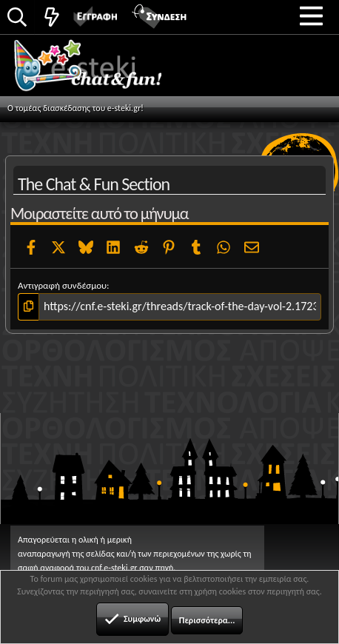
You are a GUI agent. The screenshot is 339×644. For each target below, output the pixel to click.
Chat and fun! (105, 70)
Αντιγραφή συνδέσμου (62, 285)
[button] (311, 16)
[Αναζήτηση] (17, 18)
